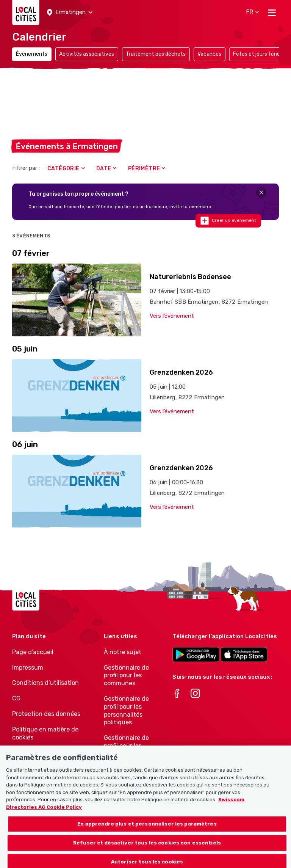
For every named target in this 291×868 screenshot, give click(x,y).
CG (16, 698)
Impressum (28, 668)
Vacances (209, 54)
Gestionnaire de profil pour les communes (126, 676)
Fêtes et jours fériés (258, 54)
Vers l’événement (172, 316)
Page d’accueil (33, 652)
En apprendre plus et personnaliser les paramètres (147, 828)
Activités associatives (87, 54)
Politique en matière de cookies (45, 733)
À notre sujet (123, 652)
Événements (32, 54)
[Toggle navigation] (272, 13)
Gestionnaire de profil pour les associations (126, 746)
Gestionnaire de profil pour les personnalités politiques (126, 710)
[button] (70, 13)
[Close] (261, 192)
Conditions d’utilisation (45, 683)
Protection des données (46, 714)
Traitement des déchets (156, 54)
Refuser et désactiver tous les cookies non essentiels (147, 847)
